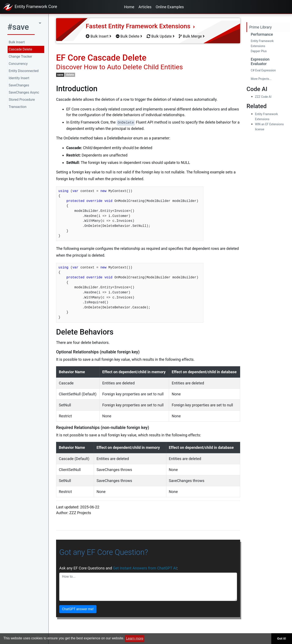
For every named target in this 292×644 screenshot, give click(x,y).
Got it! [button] (282, 639)
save (60, 75)
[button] (24, 28)
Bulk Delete (129, 36)
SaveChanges (19, 85)
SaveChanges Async (24, 92)
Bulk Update (161, 36)
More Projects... (261, 79)
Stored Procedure (22, 100)
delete (70, 75)
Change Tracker (20, 57)
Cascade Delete (20, 49)
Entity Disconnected (24, 71)
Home (129, 7)
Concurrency (18, 64)
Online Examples (170, 7)
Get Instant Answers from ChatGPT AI (145, 568)
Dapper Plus (259, 51)
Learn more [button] (135, 638)
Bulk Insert (17, 42)
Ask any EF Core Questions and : (118, 568)
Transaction (18, 107)
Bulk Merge (192, 36)
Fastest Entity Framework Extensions (140, 26)
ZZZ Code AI (263, 97)
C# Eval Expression (263, 70)
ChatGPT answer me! (78, 609)
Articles (145, 7)
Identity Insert (19, 78)
